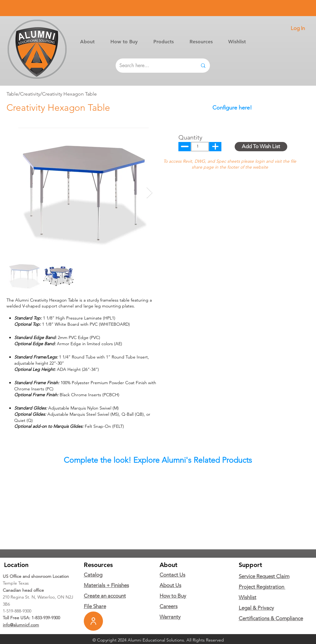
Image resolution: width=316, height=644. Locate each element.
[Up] (185, 147)
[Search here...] (154, 66)
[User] (93, 621)
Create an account (105, 596)
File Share (95, 606)
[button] (163, 42)
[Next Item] (149, 193)
